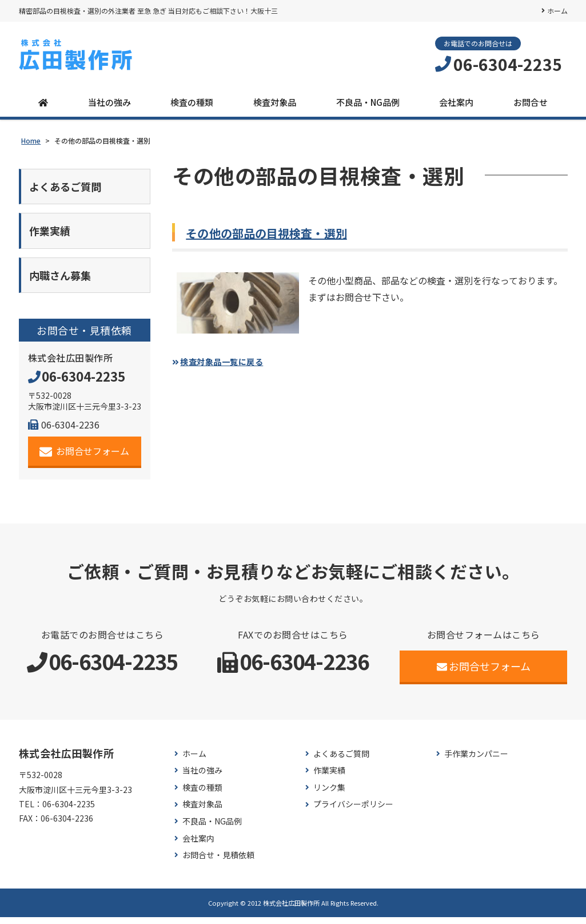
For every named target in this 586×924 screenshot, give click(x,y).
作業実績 (329, 777)
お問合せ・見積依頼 (218, 862)
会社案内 (456, 102)
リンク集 (329, 794)
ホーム (557, 11)
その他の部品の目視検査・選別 (274, 232)
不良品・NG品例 (368, 102)
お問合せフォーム (84, 458)
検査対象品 (275, 102)
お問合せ (531, 102)
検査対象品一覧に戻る (228, 361)
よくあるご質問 (341, 761)
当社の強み (109, 102)
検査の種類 (192, 102)
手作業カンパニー (476, 761)
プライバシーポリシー (353, 811)
